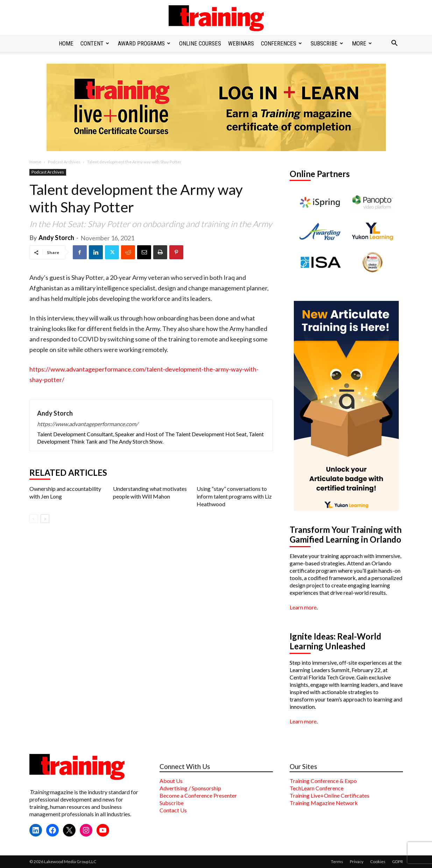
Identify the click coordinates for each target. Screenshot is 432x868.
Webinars (241, 43)
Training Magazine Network (324, 803)
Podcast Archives (64, 162)
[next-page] (45, 519)
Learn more (303, 607)
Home (66, 43)
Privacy (357, 862)
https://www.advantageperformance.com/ (88, 424)
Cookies (378, 862)
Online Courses (200, 43)
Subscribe (327, 43)
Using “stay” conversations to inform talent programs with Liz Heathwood (234, 496)
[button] (395, 44)
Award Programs (144, 43)
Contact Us (173, 810)
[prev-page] (34, 519)
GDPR (398, 862)
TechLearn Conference (317, 788)
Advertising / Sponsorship (190, 788)
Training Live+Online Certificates (330, 795)
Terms (337, 862)
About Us (171, 781)
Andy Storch (56, 238)
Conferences (281, 43)
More (362, 43)
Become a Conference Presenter (198, 795)
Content (95, 43)
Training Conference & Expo (323, 781)
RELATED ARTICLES (68, 473)
